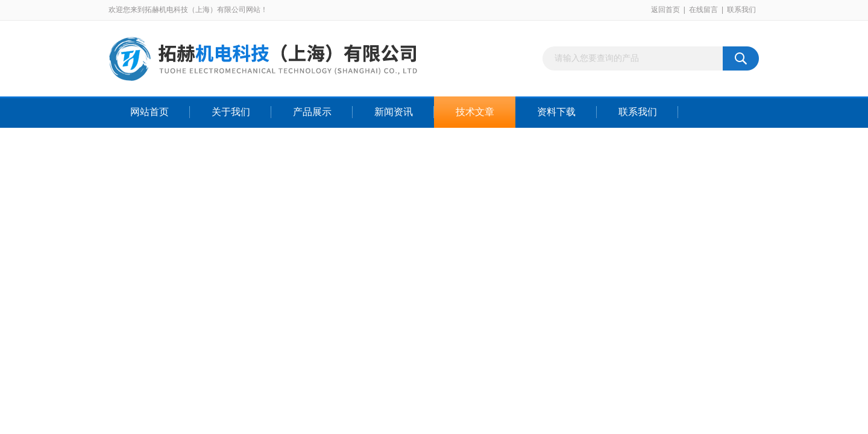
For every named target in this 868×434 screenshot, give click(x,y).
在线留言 (703, 10)
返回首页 (665, 10)
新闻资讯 (394, 112)
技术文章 (475, 112)
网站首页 (149, 112)
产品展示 (312, 112)
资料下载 (556, 112)
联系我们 (741, 10)
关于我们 (231, 112)
